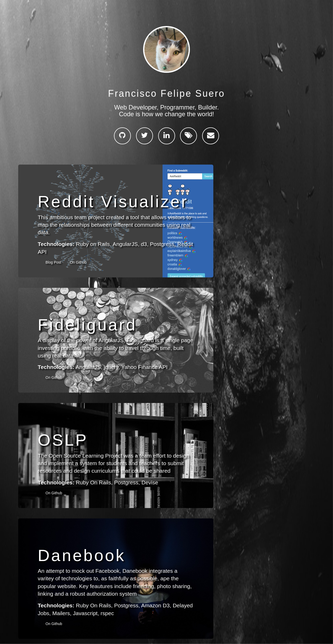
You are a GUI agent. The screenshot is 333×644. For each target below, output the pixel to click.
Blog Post (54, 262)
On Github (78, 262)
